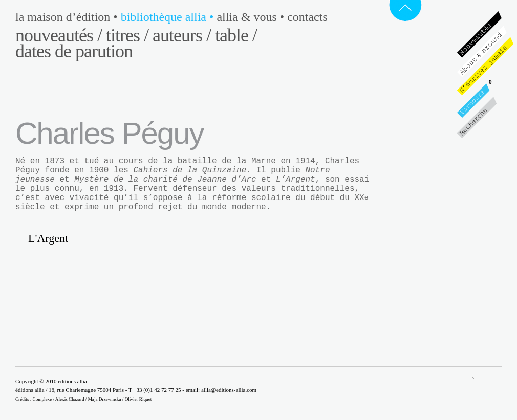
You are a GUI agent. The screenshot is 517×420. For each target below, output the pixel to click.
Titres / (127, 35)
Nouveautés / (59, 35)
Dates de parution (74, 51)
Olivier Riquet (138, 399)
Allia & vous (252, 17)
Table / (236, 35)
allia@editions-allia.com (229, 390)
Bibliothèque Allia (169, 17)
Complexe (42, 399)
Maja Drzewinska (105, 399)
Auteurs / (182, 35)
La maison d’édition (68, 17)
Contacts (307, 17)
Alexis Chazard (70, 399)
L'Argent (48, 238)
